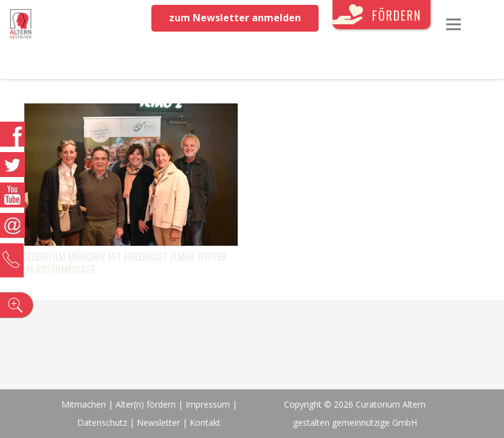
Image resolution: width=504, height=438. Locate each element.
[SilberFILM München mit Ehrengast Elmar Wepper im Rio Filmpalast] (131, 113)
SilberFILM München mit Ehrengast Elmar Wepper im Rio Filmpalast (126, 263)
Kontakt (205, 422)
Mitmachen (84, 404)
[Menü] (454, 24)
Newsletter (160, 422)
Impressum (208, 404)
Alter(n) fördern (146, 404)
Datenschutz (102, 422)
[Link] (21, 24)
